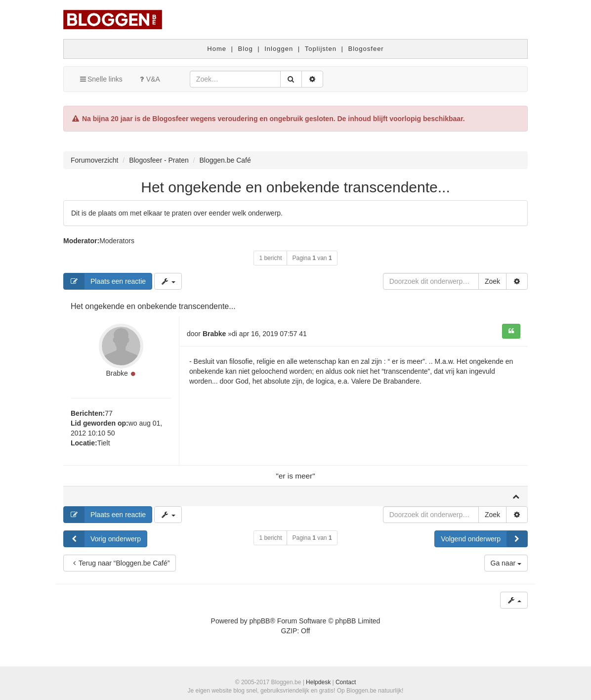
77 (109, 413)
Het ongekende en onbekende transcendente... (295, 187)
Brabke (117, 373)
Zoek (492, 281)
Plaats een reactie (105, 281)
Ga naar (506, 563)
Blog (246, 49)
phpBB (259, 621)
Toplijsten (321, 49)
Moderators (117, 241)
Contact (346, 682)
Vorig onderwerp (102, 539)
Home (217, 49)
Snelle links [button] (101, 79)
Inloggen (279, 49)
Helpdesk (318, 682)
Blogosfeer (366, 49)
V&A (149, 79)
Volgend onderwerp (484, 539)
